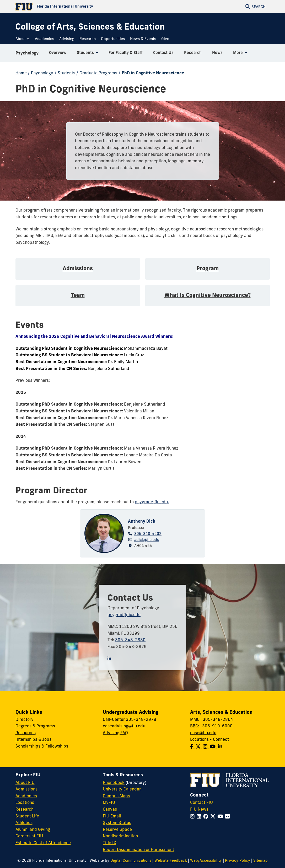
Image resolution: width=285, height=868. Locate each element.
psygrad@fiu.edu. (152, 502)
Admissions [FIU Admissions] (26, 789)
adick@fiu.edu (147, 540)
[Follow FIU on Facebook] (207, 816)
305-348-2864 (218, 719)
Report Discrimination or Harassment (138, 849)
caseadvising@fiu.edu (124, 726)
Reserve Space (117, 829)
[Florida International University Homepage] (79, 7)
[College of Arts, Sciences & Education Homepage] (90, 27)
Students (66, 73)
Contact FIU (201, 802)
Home (21, 73)
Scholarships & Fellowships (42, 746)
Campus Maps (116, 796)
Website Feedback (171, 860)
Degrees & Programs (35, 726)
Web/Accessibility (206, 860)
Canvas (110, 809)
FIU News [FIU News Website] (199, 809)
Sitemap (260, 860)
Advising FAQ (115, 733)
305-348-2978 (141, 719)
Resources (26, 733)
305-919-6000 (217, 726)
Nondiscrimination (120, 836)
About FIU (25, 782)
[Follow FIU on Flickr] (228, 816)
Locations (199, 739)
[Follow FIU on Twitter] (214, 816)
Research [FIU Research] (25, 809)
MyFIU (109, 802)
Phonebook (114, 782)
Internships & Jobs (33, 739)
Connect (221, 739)
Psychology (27, 53)
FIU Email (112, 816)
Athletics (24, 822)
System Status (117, 822)
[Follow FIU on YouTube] (221, 816)
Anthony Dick (142, 521)
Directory (25, 719)
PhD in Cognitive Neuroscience (153, 73)
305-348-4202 (148, 534)
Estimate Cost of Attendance (43, 843)
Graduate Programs (98, 73)
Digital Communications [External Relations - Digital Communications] (131, 860)
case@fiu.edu (203, 733)
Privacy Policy (238, 860)
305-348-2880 (130, 640)
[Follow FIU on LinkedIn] (200, 816)
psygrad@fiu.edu (124, 615)
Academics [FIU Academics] (26, 796)
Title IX (109, 843)
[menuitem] (23, 39)
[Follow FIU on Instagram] (193, 816)
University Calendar (122, 789)
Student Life (27, 816)
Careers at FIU (29, 836)
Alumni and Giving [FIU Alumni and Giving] (33, 829)
